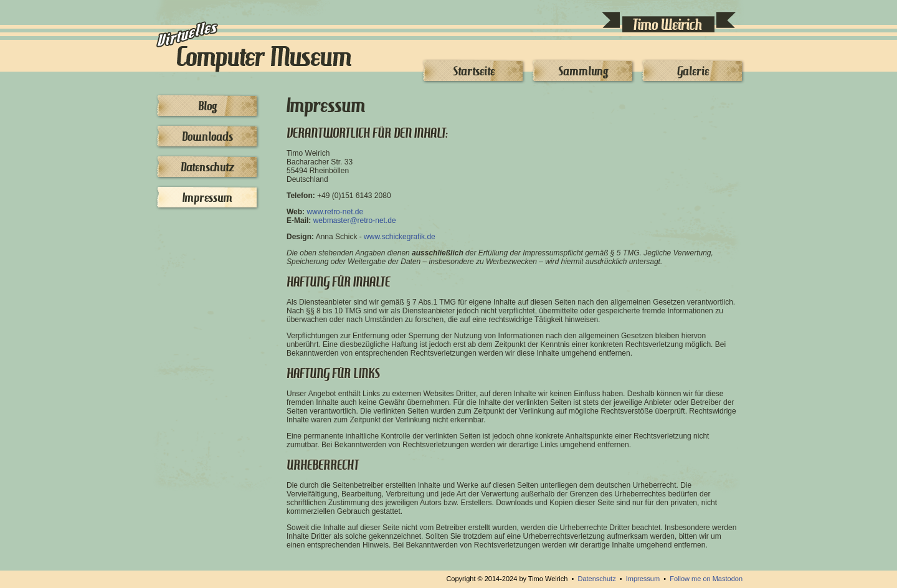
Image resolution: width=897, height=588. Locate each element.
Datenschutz (207, 167)
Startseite (474, 71)
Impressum (207, 197)
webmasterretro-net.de (355, 220)
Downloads (207, 136)
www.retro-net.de (335, 212)
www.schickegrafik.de (400, 237)
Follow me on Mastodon (706, 579)
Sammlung (583, 71)
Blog (207, 106)
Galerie (693, 71)
